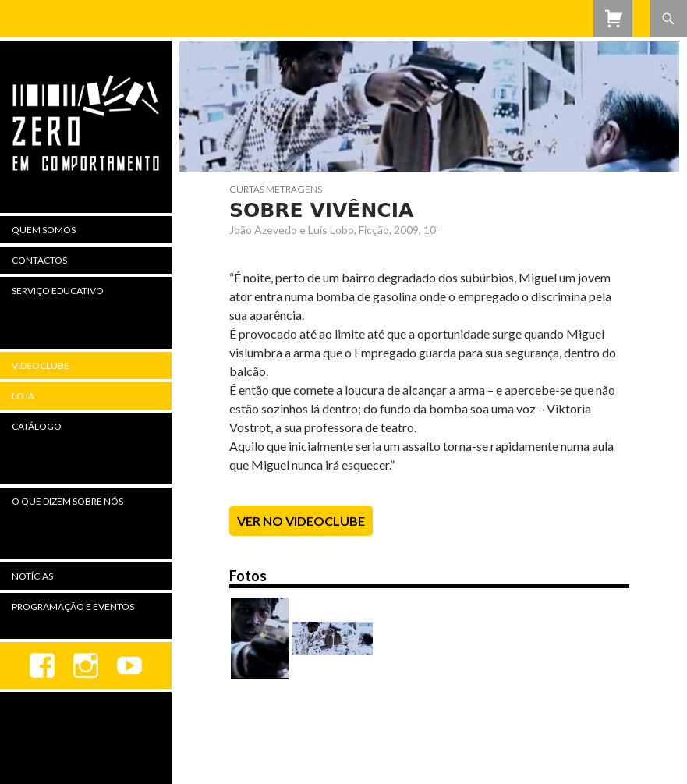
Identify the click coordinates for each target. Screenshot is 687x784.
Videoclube (41, 365)
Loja (23, 396)
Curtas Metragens (276, 189)
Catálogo (37, 426)
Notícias (32, 576)
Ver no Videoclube (301, 521)
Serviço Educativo (58, 291)
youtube (129, 665)
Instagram (86, 665)
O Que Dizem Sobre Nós (67, 501)
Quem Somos (44, 230)
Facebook (42, 665)
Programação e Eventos (73, 607)
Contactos (39, 260)
